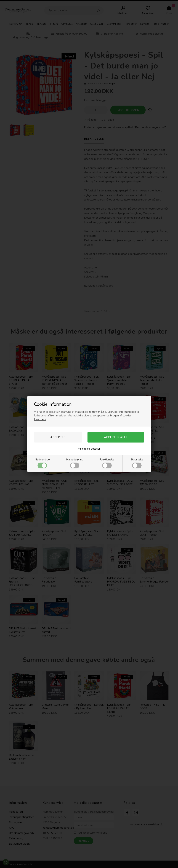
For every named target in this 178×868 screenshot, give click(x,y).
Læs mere (40, 419)
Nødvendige (42, 463)
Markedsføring (75, 463)
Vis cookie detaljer (89, 449)
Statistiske (137, 463)
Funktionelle (107, 463)
